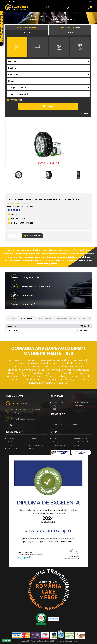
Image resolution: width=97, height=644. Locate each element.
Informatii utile (59, 402)
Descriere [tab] (12, 319)
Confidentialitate (36, 445)
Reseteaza (83, 114)
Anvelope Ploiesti (81, 442)
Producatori (79, 406)
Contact (11, 439)
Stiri (54, 409)
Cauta (48, 106)
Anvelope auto (59, 442)
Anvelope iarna (80, 439)
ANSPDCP (33, 448)
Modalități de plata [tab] (80, 319)
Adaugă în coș (33, 236)
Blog (55, 406)
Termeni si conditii (36, 442)
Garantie (33, 439)
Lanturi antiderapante (55, 16)
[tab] (27, 32)
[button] (49, 7)
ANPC (10, 442)
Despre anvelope (81, 402)
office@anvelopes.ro (26, 419)
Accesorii (39, 16)
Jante (77, 445)
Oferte (55, 439)
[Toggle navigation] (90, 1)
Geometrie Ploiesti (60, 424)
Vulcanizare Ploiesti (61, 421)
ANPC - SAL (12, 445)
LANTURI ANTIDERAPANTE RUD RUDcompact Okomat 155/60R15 (48, 20)
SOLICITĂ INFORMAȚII (48, 163)
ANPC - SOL (12, 448)
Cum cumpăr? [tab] (44, 319)
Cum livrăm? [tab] (61, 319)
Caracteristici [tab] (27, 319)
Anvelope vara (59, 445)
